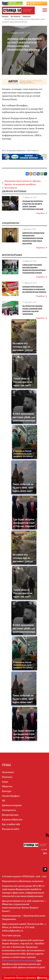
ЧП (4, 801)
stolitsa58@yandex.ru (13, 931)
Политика (7, 777)
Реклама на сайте (11, 829)
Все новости (11, 188)
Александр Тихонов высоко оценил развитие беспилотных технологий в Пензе (34, 269)
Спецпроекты (11, 223)
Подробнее (42, 213)
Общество (7, 786)
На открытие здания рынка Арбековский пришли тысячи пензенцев (32, 310)
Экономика (8, 772)
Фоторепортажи (12, 255)
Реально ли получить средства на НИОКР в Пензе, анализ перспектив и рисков (33, 205)
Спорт (5, 782)
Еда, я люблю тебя (11, 824)
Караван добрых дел (12, 819)
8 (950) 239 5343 (13, 935)
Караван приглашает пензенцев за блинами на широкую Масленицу (34, 289)
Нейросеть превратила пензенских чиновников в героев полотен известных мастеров (33, 238)
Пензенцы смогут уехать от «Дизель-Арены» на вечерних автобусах (23, 183)
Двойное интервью (14, 191)
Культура (7, 791)
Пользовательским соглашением (19, 961)
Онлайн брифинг (11, 796)
